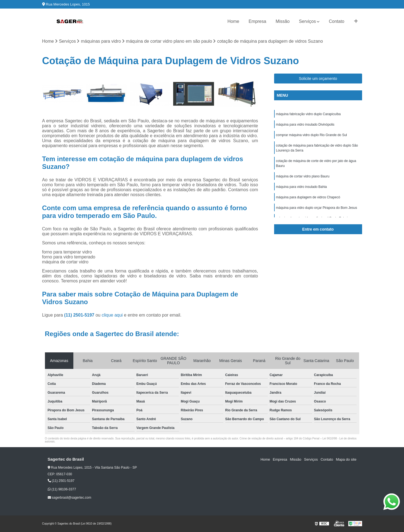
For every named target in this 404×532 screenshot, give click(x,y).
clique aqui (112, 315)
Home (233, 21)
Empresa (257, 21)
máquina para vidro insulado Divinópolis (305, 125)
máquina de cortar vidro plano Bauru (303, 176)
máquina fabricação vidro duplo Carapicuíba (308, 114)
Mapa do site (346, 459)
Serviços (307, 21)
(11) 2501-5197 (80, 315)
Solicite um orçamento (318, 79)
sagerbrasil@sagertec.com (69, 498)
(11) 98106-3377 (62, 489)
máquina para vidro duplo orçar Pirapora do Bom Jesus (317, 208)
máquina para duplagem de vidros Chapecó (308, 197)
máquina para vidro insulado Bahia (302, 187)
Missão (283, 21)
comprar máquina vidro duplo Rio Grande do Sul (311, 135)
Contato (336, 21)
